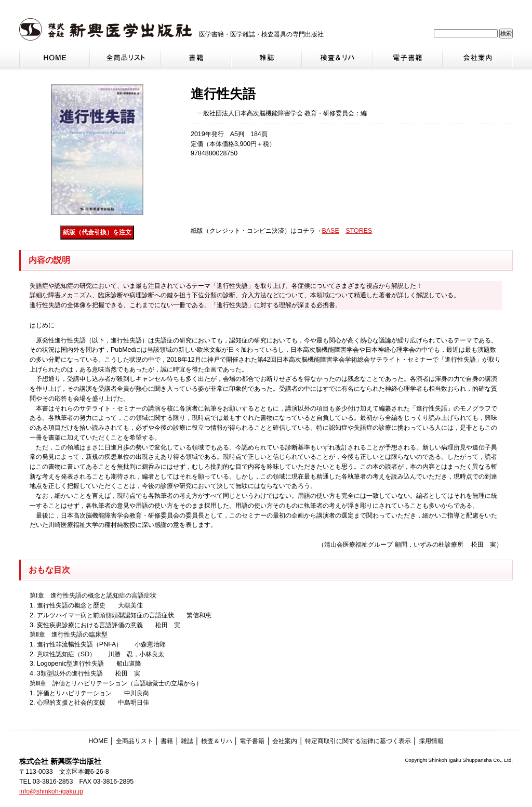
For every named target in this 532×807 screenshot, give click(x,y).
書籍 (167, 741)
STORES (359, 231)
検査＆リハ (217, 741)
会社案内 (285, 741)
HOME (98, 741)
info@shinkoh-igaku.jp (51, 791)
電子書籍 (252, 741)
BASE (330, 231)
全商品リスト (135, 741)
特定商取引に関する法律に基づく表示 (358, 741)
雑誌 (187, 741)
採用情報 (431, 741)
